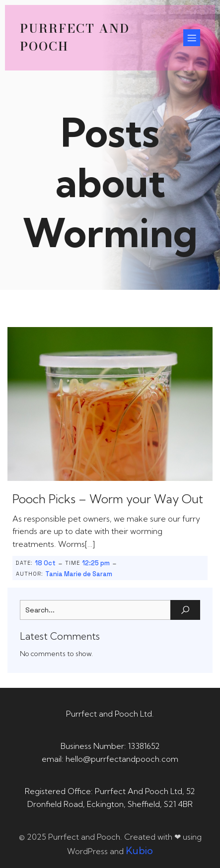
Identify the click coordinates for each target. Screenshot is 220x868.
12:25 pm (96, 563)
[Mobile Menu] (192, 38)
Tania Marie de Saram (79, 574)
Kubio (139, 850)
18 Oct (45, 563)
